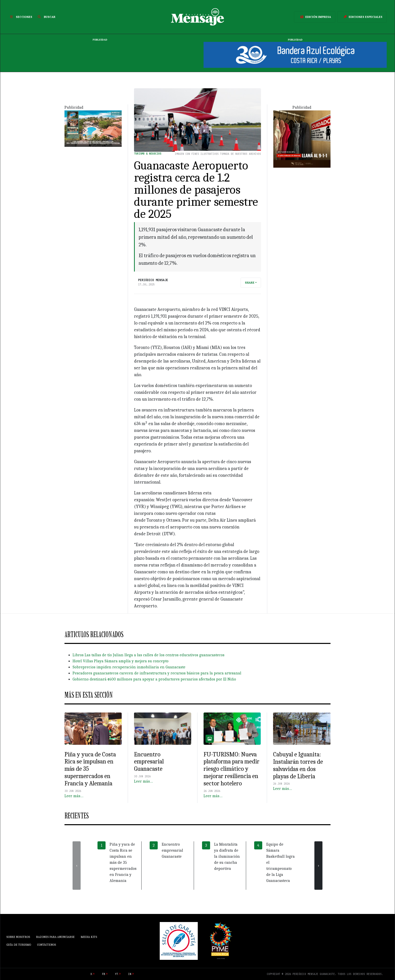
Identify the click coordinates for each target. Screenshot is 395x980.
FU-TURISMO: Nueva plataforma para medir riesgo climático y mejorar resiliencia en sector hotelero (232, 769)
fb (104, 974)
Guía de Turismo (19, 945)
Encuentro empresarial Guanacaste (149, 762)
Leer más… (74, 796)
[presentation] (77, 866)
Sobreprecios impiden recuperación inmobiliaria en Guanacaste (129, 667)
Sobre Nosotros (18, 937)
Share (250, 283)
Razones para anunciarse (55, 937)
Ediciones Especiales (362, 17)
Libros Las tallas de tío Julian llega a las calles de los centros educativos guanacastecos (149, 655)
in (130, 974)
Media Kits (89, 937)
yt (117, 974)
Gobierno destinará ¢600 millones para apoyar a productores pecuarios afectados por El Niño (154, 679)
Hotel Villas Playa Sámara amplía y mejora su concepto (121, 661)
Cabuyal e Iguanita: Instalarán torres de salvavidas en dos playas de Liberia (298, 765)
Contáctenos (46, 945)
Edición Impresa (315, 17)
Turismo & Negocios (148, 154)
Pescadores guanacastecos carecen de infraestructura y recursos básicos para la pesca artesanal (157, 673)
